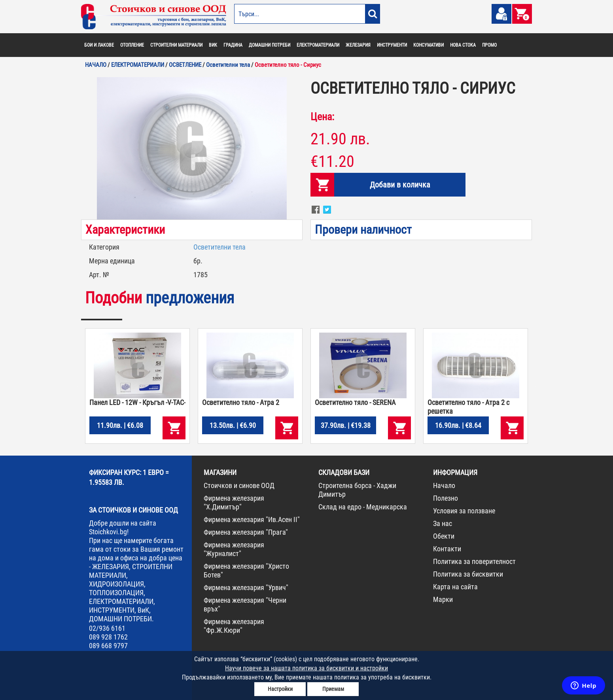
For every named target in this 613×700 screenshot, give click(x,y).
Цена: (322, 117)
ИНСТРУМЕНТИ (392, 45)
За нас (443, 523)
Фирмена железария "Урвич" (246, 587)
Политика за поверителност (474, 561)
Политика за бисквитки (468, 574)
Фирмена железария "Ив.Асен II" (252, 519)
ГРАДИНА (233, 45)
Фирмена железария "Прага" (246, 532)
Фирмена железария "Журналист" (234, 549)
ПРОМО (489, 45)
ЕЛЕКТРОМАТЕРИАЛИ (318, 45)
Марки (443, 599)
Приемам (333, 689)
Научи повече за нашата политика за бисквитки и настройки (306, 668)
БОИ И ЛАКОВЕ (99, 45)
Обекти (444, 536)
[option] (192, 148)
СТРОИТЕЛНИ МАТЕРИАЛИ (176, 45)
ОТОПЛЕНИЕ (132, 45)
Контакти (447, 549)
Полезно (446, 498)
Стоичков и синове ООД (239, 485)
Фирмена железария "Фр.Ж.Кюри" (234, 626)
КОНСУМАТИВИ (429, 45)
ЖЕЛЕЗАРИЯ (358, 45)
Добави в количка (400, 185)
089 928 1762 (108, 637)
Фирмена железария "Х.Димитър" (234, 502)
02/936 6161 (107, 628)
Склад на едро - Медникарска (363, 507)
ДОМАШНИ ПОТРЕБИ (270, 45)
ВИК (213, 45)
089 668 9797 (108, 646)
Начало (444, 485)
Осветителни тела (219, 247)
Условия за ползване (464, 511)
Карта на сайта (455, 587)
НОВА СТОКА (463, 45)
